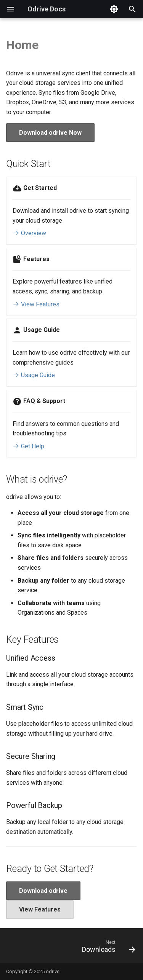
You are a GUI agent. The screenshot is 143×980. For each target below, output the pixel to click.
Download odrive (43, 891)
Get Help (28, 446)
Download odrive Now (50, 133)
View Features (36, 304)
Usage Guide (34, 375)
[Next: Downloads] (108, 948)
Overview (29, 233)
